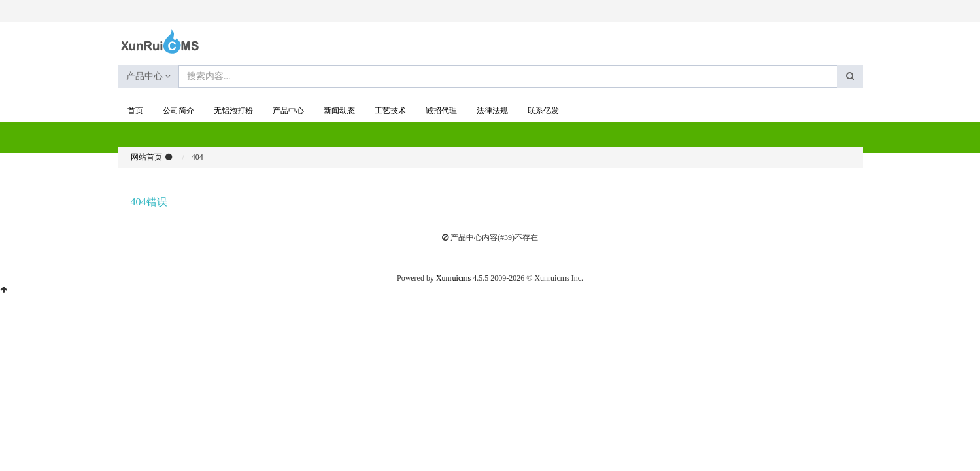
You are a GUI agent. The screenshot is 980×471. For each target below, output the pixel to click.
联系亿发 (543, 111)
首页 (135, 111)
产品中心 (149, 76)
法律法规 (492, 111)
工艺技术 (390, 111)
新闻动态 (339, 111)
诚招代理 (441, 111)
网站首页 (146, 157)
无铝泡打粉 (233, 111)
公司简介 (178, 111)
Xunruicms (453, 278)
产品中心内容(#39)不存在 (494, 237)
